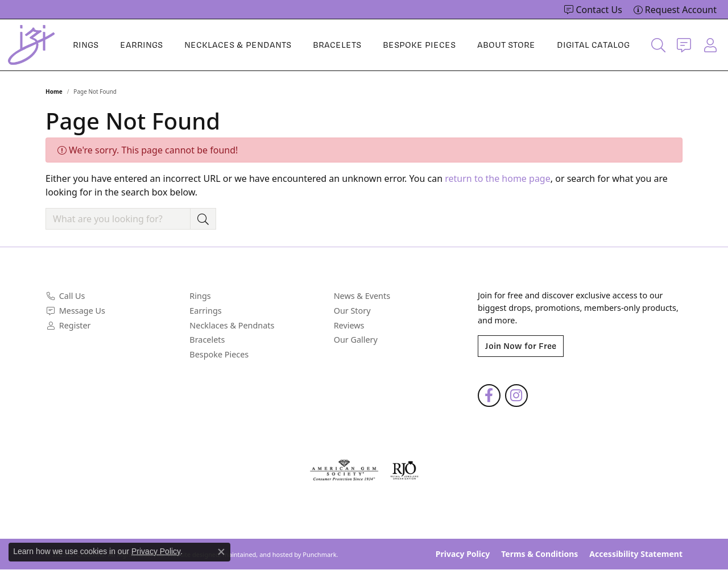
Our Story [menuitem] (352, 311)
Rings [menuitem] (200, 297)
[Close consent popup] (221, 552)
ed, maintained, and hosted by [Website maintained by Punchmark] (257, 554)
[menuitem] (112, 297)
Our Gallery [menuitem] (356, 340)
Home (54, 91)
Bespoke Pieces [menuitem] (219, 355)
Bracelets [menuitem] (207, 340)
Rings (86, 45)
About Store (506, 45)
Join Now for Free (521, 347)
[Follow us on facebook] (489, 396)
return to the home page (498, 178)
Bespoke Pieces (419, 45)
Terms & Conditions (539, 555)
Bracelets (337, 45)
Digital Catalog (593, 45)
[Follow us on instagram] (516, 396)
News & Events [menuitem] (362, 297)
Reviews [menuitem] (349, 326)
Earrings (141, 45)
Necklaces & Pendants (238, 45)
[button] (112, 280)
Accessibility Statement (636, 555)
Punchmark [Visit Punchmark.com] (319, 554)
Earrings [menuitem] (205, 311)
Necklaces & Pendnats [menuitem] (232, 326)
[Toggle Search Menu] (658, 45)
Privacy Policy (463, 555)
